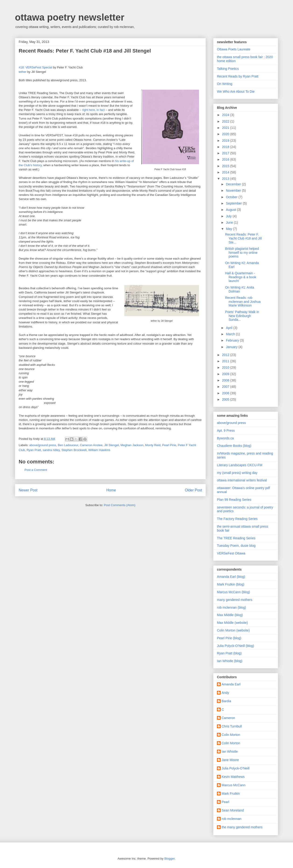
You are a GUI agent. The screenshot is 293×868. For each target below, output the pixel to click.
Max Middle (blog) (230, 615)
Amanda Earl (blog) (231, 577)
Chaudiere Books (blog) (234, 446)
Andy (225, 693)
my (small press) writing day (237, 473)
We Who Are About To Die (236, 92)
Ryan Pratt (34, 450)
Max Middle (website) (232, 623)
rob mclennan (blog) (232, 607)
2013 (226, 179)
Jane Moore (230, 760)
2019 (226, 141)
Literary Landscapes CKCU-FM (240, 465)
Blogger (169, 859)
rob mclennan (232, 819)
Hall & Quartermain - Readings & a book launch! (241, 277)
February (233, 340)
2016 (226, 159)
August (231, 210)
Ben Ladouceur (68, 445)
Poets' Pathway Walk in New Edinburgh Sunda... (242, 316)
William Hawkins (99, 450)
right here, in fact (93, 110)
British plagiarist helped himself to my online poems (242, 253)
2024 (226, 115)
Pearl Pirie (169, 445)
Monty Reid (153, 445)
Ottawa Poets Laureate (234, 49)
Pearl (225, 802)
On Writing (225, 84)
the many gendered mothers (242, 827)
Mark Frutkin (231, 794)
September (234, 203)
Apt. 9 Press (226, 430)
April (230, 328)
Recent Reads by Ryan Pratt (238, 76)
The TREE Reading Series (236, 538)
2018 (226, 147)
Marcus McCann (234, 785)
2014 (226, 172)
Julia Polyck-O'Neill (235, 768)
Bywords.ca (225, 438)
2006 (226, 393)
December (234, 184)
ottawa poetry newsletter (70, 17)
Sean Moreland (233, 810)
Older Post (193, 490)
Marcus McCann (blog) (234, 592)
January (232, 347)
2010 (226, 367)
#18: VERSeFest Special (35, 67)
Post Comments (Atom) (120, 505)
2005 (226, 399)
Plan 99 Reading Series (234, 500)
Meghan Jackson (132, 445)
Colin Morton (231, 735)
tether (23, 72)
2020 (226, 134)
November (234, 191)
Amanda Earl (231, 684)
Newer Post (28, 490)
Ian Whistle (230, 752)
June (230, 222)
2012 (226, 355)
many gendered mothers (235, 600)
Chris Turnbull (232, 726)
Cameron (228, 718)
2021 (226, 128)
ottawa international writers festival (242, 480)
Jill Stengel (111, 445)
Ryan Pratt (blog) (229, 653)
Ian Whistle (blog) (230, 661)
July (229, 216)
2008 (226, 380)
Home (111, 490)
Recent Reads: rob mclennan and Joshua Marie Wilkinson (243, 302)
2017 (226, 153)
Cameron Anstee (91, 445)
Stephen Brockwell (74, 450)
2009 (226, 374)
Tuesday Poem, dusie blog (236, 546)
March (231, 334)
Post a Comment (36, 470)
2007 (226, 387)
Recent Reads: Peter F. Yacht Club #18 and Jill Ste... (243, 238)
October (232, 197)
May (229, 229)
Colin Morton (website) (233, 630)
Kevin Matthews (233, 777)
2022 (226, 121)
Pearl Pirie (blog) (229, 638)
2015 (226, 166)
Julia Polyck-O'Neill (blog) (235, 646)
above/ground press (43, 445)
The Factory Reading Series (237, 519)
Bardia (226, 701)
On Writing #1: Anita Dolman (240, 289)
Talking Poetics (228, 69)
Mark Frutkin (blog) (231, 584)
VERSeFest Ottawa (231, 553)
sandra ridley (51, 450)
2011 (226, 361)
